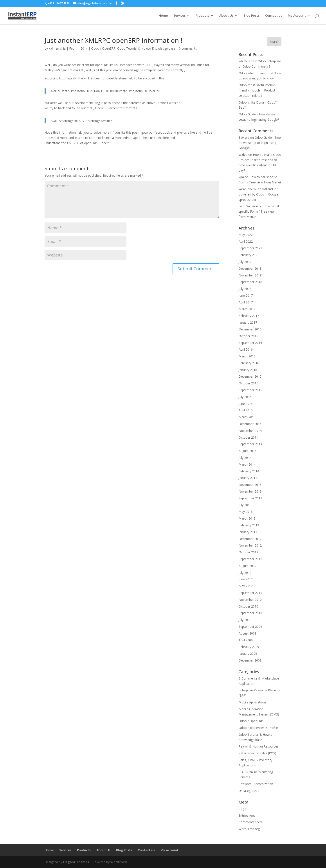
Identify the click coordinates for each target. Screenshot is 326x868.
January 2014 (248, 478)
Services (179, 16)
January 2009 (248, 654)
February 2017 (249, 316)
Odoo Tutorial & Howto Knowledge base (146, 48)
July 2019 (245, 262)
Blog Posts (251, 16)
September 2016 (250, 343)
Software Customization (256, 784)
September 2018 (250, 282)
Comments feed (250, 822)
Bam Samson (248, 206)
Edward (244, 137)
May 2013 (246, 512)
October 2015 (248, 383)
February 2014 (249, 471)
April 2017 (246, 302)
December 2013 (250, 485)
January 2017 (248, 322)
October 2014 (248, 437)
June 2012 (246, 579)
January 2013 (248, 532)
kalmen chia (57, 48)
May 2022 (246, 235)
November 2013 (250, 491)
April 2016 (246, 349)
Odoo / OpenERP (103, 48)
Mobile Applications (252, 702)
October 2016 (248, 336)
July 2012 (245, 573)
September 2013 (250, 498)
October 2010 (248, 606)
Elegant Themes (76, 862)
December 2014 (250, 424)
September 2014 (250, 444)
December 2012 (250, 539)
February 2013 (249, 525)
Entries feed (247, 815)
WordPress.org (249, 829)
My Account (297, 16)
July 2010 (245, 620)
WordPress (119, 862)
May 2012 (246, 586)
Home (163, 16)
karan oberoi (248, 189)
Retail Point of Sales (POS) (257, 753)
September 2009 (250, 627)
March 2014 (247, 464)
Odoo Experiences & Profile (258, 728)
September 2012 (250, 559)
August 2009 (248, 633)
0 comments (188, 48)
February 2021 (249, 255)
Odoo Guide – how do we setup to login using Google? (260, 143)
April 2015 (246, 410)
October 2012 (248, 552)
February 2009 (249, 647)
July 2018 (245, 289)
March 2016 (247, 356)
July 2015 (245, 397)
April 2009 (246, 640)
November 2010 (250, 600)
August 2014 (248, 451)
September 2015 (250, 390)
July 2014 (245, 458)
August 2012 (248, 566)
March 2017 (247, 309)
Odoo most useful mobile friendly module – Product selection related (257, 90)
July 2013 (245, 505)
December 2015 (250, 376)
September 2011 (250, 593)
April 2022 (246, 241)
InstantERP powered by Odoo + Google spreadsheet (258, 194)
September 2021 (250, 248)
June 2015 (246, 404)
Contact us (274, 16)
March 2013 (247, 518)
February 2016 (249, 363)
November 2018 (250, 275)
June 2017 (246, 295)
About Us (226, 16)
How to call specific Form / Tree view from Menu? (259, 211)
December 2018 (250, 268)
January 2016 (248, 370)
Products (202, 16)
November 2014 (250, 431)
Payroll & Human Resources (259, 746)
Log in (243, 809)
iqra (241, 177)
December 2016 (250, 329)
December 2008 (250, 660)
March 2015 (247, 417)
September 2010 (250, 613)
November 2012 (250, 545)
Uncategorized (249, 791)
